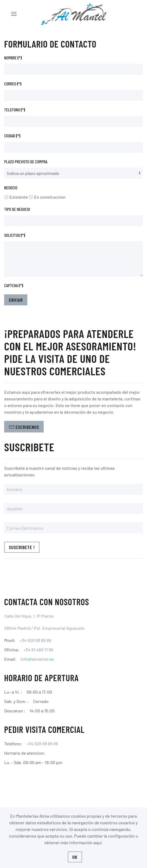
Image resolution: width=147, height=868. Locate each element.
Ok (75, 857)
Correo (13, 84)
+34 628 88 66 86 (35, 640)
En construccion (47, 197)
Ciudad (12, 136)
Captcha (14, 285)
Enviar (16, 300)
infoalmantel (37, 659)
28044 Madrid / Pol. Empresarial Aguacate (44, 628)
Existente (16, 197)
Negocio (11, 188)
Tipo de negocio (17, 209)
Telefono (15, 110)
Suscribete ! (22, 547)
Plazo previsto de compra (26, 162)
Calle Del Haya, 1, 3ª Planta (29, 616)
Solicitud (15, 235)
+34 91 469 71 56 (38, 650)
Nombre (13, 58)
